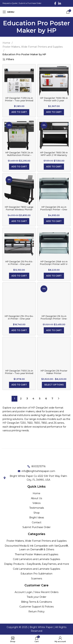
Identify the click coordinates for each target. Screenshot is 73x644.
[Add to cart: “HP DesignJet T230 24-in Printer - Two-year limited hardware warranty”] (19, 112)
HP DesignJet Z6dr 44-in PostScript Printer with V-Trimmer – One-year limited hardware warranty (54, 265)
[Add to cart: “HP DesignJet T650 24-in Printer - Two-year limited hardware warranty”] (19, 385)
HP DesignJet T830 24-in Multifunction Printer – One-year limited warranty (19, 155)
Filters (10, 59)
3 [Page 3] (27, 399)
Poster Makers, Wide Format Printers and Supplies (33, 47)
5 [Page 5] (40, 399)
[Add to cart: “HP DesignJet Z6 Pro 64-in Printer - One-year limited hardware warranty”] (19, 276)
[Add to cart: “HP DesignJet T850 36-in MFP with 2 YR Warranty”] (54, 167)
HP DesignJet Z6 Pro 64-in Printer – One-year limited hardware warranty (19, 264)
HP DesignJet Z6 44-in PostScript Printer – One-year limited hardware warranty (54, 211)
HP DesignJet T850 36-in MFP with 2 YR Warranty (54, 154)
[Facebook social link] (55, 3)
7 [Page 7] (52, 399)
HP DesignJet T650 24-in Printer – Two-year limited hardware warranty (19, 373)
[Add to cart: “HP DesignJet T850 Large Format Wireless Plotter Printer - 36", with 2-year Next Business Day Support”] (19, 221)
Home (7, 43)
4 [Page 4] (33, 399)
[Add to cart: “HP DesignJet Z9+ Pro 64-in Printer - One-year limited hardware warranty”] (19, 330)
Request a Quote (10, 3)
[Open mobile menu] (8, 12)
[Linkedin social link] (60, 3)
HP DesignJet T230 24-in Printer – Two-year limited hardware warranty (19, 101)
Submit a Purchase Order (30, 3)
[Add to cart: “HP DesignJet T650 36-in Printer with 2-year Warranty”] (54, 112)
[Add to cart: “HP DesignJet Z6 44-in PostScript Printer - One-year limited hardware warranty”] (54, 221)
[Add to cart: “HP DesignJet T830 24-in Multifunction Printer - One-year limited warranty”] (19, 167)
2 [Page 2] (21, 399)
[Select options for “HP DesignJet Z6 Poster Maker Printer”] (54, 385)
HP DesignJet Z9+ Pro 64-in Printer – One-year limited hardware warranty (19, 319)
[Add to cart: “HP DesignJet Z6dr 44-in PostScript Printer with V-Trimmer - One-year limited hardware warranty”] (54, 276)
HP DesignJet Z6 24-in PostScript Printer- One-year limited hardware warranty (54, 320)
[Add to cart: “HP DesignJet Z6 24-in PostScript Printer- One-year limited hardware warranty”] (54, 330)
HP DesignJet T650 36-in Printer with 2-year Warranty (54, 101)
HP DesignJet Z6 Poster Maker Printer (54, 372)
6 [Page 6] (46, 399)
